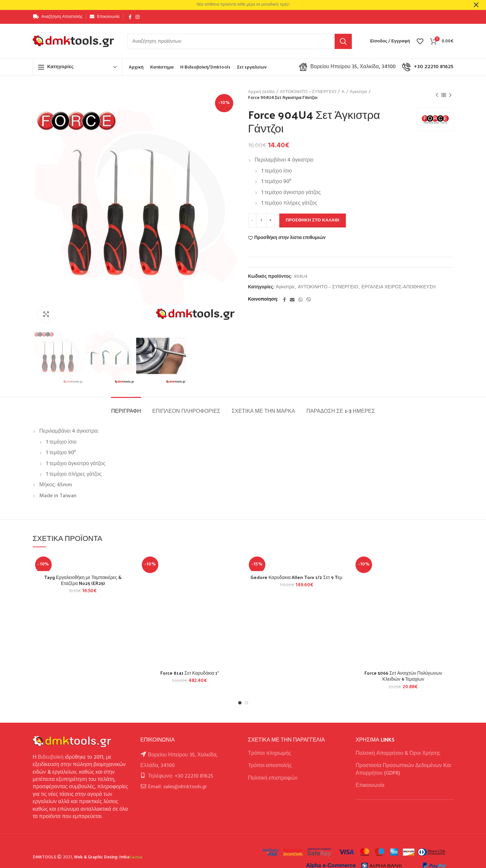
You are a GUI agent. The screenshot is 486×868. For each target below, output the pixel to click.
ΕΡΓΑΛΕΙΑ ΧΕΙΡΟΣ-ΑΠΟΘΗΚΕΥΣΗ (399, 288)
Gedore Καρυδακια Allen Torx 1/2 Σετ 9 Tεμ (296, 577)
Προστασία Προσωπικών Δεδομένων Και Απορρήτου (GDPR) (404, 769)
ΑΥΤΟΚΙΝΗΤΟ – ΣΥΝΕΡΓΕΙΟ (308, 92)
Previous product (437, 95)
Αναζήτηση (343, 41)
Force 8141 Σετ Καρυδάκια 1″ (190, 673)
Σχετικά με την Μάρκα (263, 411)
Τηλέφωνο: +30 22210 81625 (181, 776)
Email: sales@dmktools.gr (178, 787)
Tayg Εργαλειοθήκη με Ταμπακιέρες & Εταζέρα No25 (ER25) (83, 580)
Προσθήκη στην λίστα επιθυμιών (290, 238)
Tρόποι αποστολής (270, 766)
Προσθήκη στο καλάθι (313, 220)
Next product (450, 95)
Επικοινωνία (370, 786)
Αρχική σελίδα (261, 92)
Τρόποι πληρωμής (270, 753)
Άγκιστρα (358, 92)
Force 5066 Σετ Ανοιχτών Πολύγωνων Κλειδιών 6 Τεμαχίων (403, 676)
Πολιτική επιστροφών (273, 778)
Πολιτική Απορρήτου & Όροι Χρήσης (398, 753)
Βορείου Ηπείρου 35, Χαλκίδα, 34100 (347, 67)
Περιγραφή (126, 411)
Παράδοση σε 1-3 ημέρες (341, 411)
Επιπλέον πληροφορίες (186, 411)
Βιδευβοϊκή (51, 757)
